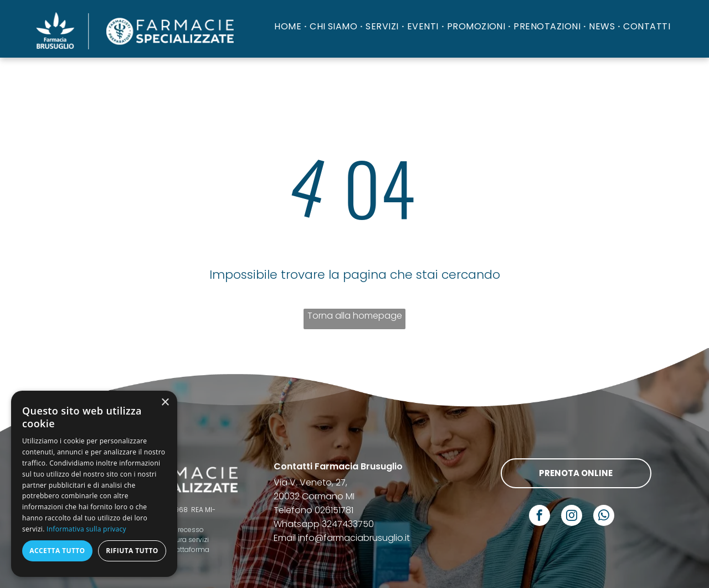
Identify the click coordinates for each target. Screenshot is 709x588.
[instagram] (572, 517)
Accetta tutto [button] (57, 551)
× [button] (165, 403)
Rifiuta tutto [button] (132, 551)
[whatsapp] (604, 517)
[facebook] (540, 517)
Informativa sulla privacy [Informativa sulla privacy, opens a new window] (86, 529)
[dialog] (94, 484)
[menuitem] (289, 26)
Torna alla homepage (355, 316)
